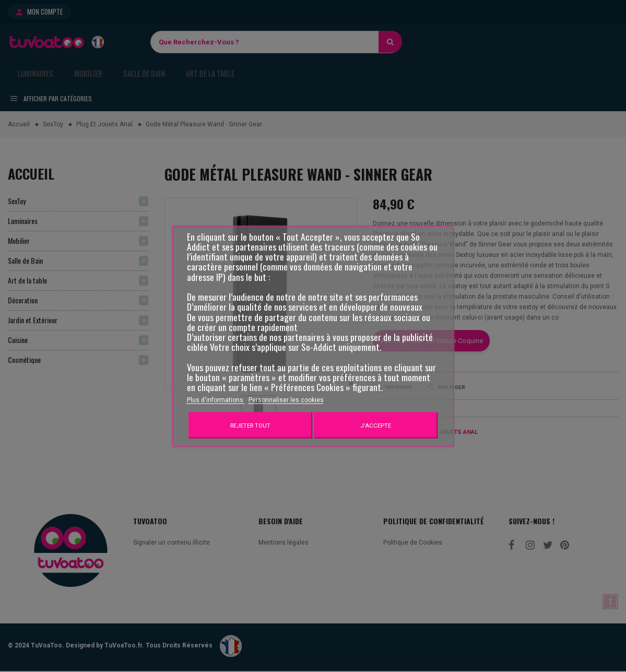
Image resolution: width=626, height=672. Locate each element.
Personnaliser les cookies (286, 399)
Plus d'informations (216, 399)
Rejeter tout (250, 425)
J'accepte (376, 425)
